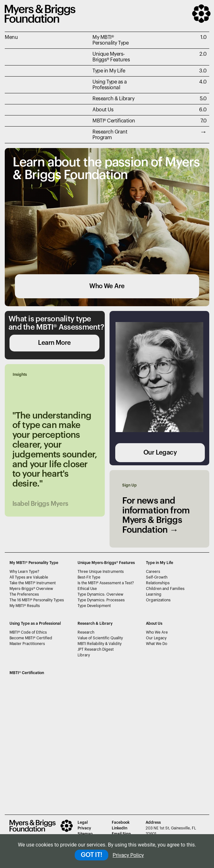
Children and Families (165, 589)
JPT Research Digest (96, 649)
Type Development (94, 606)
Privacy (84, 828)
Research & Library (113, 99)
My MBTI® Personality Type (110, 40)
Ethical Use (87, 589)
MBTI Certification (114, 121)
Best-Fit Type (89, 577)
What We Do (157, 644)
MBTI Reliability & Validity (100, 644)
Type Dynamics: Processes (101, 600)
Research (86, 632)
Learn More (54, 343)
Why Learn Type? (24, 572)
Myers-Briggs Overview (31, 589)
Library (84, 655)
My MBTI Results (25, 606)
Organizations (158, 600)
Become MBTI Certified (31, 638)
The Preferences (24, 594)
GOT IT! (91, 855)
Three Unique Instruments (101, 572)
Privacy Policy (128, 855)
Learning (154, 594)
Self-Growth (157, 577)
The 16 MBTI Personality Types (37, 600)
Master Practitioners (27, 644)
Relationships (158, 583)
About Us (103, 110)
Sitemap (85, 834)
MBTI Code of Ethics (28, 632)
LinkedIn (120, 828)
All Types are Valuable (29, 577)
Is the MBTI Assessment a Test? (106, 583)
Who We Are (107, 286)
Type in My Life (109, 71)
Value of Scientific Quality (100, 638)
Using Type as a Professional (110, 85)
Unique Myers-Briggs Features (111, 57)
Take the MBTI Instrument (33, 583)
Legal (83, 822)
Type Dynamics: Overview (101, 594)
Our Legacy (160, 453)
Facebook (121, 822)
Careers (153, 572)
